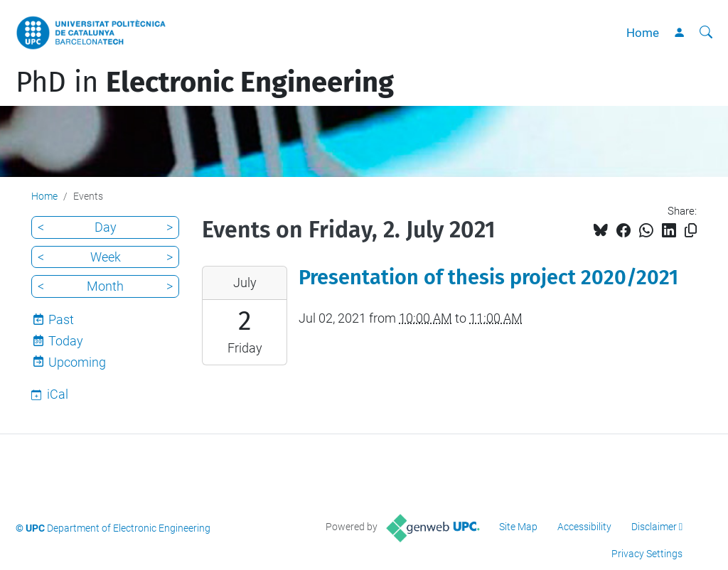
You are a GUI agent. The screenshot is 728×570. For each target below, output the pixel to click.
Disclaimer (654, 527)
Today (66, 341)
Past (61, 319)
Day (106, 227)
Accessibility (584, 527)
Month (105, 286)
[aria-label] (706, 33)
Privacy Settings (647, 554)
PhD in (205, 82)
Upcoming (77, 362)
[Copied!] (691, 231)
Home (643, 33)
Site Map (518, 527)
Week (106, 257)
